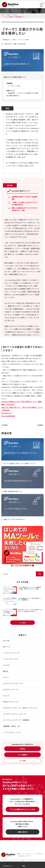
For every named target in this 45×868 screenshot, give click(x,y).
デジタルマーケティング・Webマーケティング (20, 708)
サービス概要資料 (22, 755)
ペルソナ (6, 696)
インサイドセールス (10, 659)
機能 (24, 866)
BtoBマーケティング (11, 702)
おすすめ (6, 641)
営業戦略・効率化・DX (11, 726)
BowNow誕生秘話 (8, 416)
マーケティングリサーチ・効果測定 (16, 720)
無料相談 (22, 749)
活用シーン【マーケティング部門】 (21, 40)
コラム (7, 23)
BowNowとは (7, 413)
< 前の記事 (4, 425)
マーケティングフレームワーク (14, 714)
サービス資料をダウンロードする (22, 809)
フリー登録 (22, 761)
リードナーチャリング (11, 653)
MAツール (7, 647)
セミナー (6, 677)
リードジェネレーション (12, 732)
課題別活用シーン (8, 40)
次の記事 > (41, 425)
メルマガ (6, 665)
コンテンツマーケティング (13, 683)
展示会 (5, 671)
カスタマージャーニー (11, 689)
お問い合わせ (22, 832)
